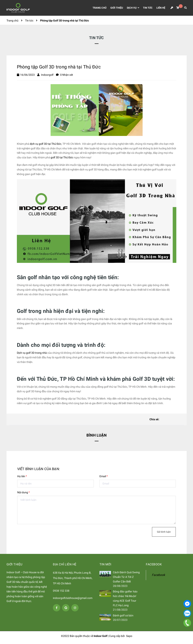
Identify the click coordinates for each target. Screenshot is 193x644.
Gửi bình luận (164, 532)
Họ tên (22, 476)
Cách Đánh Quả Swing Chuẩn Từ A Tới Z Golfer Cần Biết (126, 577)
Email (104, 476)
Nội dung (23, 492)
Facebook (158, 575)
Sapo (129, 636)
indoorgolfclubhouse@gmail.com (73, 598)
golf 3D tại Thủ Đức (62, 157)
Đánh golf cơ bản (123, 615)
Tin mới (105, 564)
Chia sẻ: (154, 419)
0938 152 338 (61, 591)
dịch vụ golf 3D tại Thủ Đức (46, 144)
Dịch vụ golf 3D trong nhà (32, 353)
